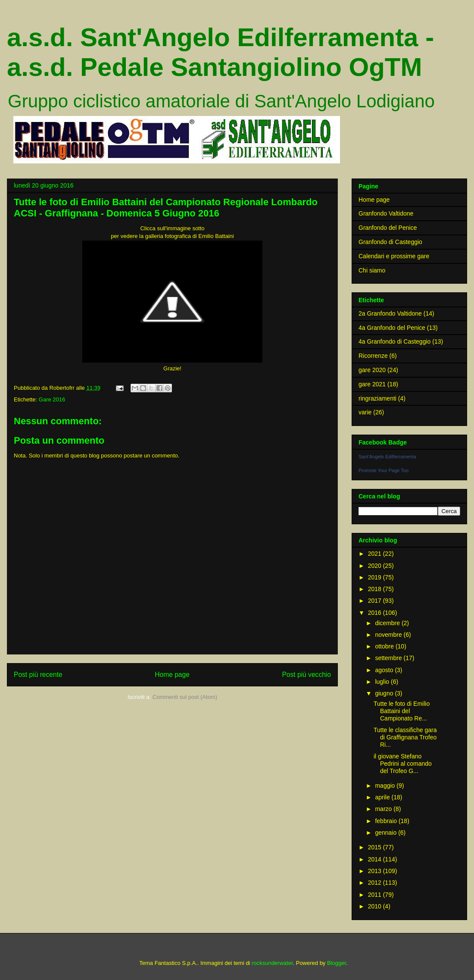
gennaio (387, 833)
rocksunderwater (272, 963)
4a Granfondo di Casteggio (394, 341)
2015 (376, 847)
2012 (376, 883)
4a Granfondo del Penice (392, 328)
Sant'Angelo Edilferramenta (387, 457)
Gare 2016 (52, 399)
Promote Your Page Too (384, 470)
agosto (385, 670)
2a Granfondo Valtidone (390, 313)
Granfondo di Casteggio (390, 242)
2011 (376, 895)
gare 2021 (372, 384)
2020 (376, 566)
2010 (376, 906)
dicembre (388, 623)
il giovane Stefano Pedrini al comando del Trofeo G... (403, 764)
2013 (376, 871)
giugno (385, 693)
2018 (376, 589)
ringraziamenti (377, 398)
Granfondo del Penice (388, 228)
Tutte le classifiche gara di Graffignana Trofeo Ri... (405, 737)
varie (365, 412)
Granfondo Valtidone (386, 213)
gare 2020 (372, 370)
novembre (389, 635)
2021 (376, 554)
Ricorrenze (373, 356)
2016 (376, 613)
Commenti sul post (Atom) (185, 697)
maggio (386, 786)
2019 (376, 577)
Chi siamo (372, 270)
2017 (376, 601)
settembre (389, 658)
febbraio (387, 821)
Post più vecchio (306, 675)
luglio (383, 682)
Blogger (337, 963)
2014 (376, 859)
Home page (172, 675)
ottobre (385, 646)
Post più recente (38, 675)
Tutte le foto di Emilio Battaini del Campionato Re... (402, 711)
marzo (384, 809)
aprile (383, 797)
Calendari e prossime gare (394, 256)
